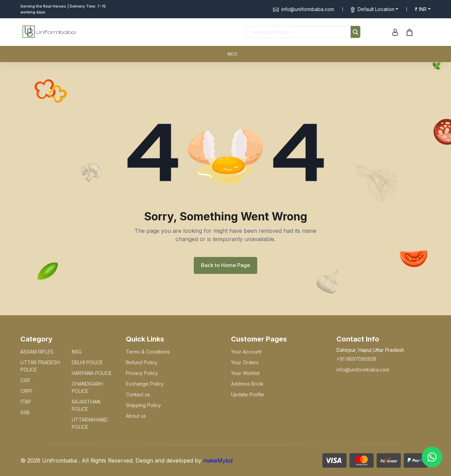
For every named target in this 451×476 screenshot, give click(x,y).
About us (136, 416)
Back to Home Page (226, 265)
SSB (25, 412)
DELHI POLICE (87, 362)
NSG (77, 352)
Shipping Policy (143, 405)
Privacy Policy (142, 373)
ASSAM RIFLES (37, 352)
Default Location (376, 9)
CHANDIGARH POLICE (87, 387)
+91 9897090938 (357, 359)
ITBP (26, 402)
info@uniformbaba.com (304, 9)
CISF (26, 380)
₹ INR (421, 9)
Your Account (246, 352)
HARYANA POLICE (92, 373)
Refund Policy (142, 362)
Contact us (138, 394)
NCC (233, 54)
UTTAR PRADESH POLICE (40, 366)
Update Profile (248, 394)
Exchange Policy (145, 384)
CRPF (27, 391)
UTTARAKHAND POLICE (90, 423)
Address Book (247, 384)
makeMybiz (218, 460)
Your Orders (245, 362)
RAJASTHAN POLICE (86, 405)
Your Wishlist (245, 373)
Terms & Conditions (148, 352)
